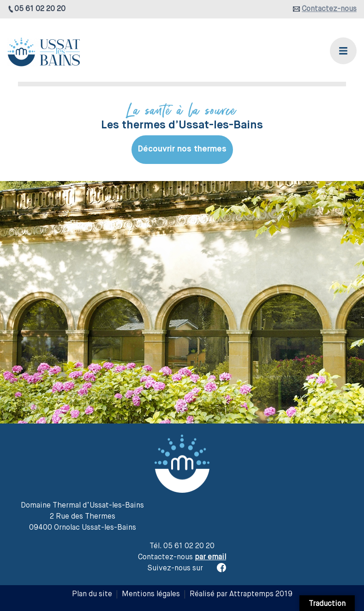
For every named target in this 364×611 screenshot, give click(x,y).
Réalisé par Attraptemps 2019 (241, 594)
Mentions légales (151, 594)
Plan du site (92, 594)
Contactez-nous (329, 9)
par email (210, 557)
